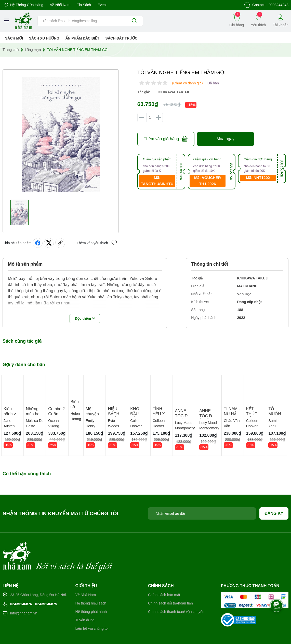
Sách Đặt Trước (122, 38)
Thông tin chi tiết (210, 264)
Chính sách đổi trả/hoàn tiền (172, 584)
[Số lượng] (150, 118)
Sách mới (14, 38)
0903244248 (277, 5)
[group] (61, 135)
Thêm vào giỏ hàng (166, 139)
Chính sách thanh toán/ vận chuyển (178, 592)
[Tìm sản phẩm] (90, 21)
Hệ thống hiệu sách (92, 584)
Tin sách (86, 5)
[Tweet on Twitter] (50, 243)
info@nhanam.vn (24, 594)
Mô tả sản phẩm (26, 264)
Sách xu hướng (44, 38)
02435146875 (50, 585)
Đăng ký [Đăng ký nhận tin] (274, 515)
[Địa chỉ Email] (202, 515)
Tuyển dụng (85, 601)
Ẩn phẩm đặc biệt (83, 38)
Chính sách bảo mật (165, 576)
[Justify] (134, 21)
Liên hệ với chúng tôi (93, 609)
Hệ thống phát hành (92, 592)
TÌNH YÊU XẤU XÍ (167, 415)
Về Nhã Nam (62, 5)
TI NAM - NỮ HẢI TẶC (243, 416)
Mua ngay (225, 139)
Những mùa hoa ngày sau (35, 415)
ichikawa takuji (174, 92)
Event (105, 5)
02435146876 (22, 585)
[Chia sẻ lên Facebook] (39, 243)
